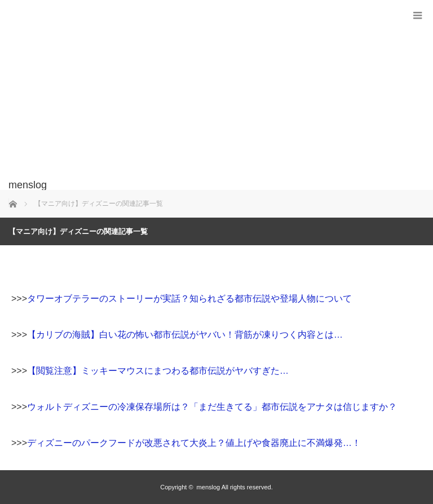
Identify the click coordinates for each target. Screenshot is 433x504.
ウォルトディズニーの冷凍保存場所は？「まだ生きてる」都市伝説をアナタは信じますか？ (212, 407)
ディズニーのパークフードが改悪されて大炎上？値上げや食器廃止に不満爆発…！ (194, 443)
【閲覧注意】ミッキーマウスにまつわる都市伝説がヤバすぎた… (158, 371)
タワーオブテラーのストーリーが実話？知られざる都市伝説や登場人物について (189, 299)
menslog (209, 487)
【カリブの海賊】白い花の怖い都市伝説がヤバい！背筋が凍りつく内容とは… (185, 335)
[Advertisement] (200, 95)
